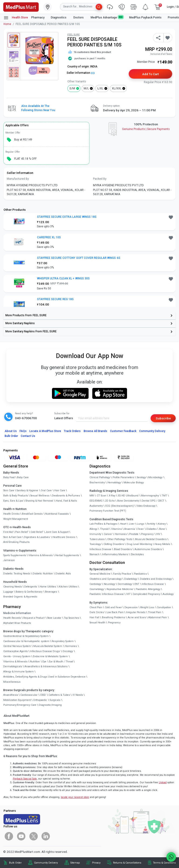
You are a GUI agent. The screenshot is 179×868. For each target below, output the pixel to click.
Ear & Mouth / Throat (61, 662)
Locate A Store (45, 431)
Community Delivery (152, 431)
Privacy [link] (96, 863)
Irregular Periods (136, 612)
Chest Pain (96, 607)
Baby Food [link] (9, 477)
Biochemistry (97, 483)
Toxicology (95, 544)
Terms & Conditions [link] (164, 863)
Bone (162, 529)
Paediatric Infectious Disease (107, 594)
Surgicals (55, 700)
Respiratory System (63, 641)
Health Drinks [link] (11, 514)
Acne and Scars (137, 617)
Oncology (68, 651)
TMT (164, 496)
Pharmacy (38, 18)
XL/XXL (117, 88)
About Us (11, 431)
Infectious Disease (100, 549)
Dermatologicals (13, 666)
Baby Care (23, 477)
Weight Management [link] (16, 519)
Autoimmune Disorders (148, 549)
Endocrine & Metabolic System (50, 656)
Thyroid (104, 529)
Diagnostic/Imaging (50, 705)
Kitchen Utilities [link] (68, 587)
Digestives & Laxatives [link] (37, 537)
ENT (137, 584)
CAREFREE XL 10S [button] (49, 237)
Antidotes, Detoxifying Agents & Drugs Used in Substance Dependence (44, 677)
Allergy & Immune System (19, 672)
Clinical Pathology (100, 477)
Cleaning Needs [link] (13, 587)
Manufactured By (18, 179)
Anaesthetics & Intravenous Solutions (46, 666)
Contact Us (28, 436)
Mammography (150, 496)
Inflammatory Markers (115, 554)
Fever (141, 529)
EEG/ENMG (96, 501)
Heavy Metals (162, 544)
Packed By (100, 179)
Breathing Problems (114, 617)
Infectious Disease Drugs (45, 651)
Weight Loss (147, 607)
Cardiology (95, 584)
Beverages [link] (51, 592)
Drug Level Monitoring (139, 544)
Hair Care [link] (60, 490)
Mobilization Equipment (17, 700)
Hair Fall (94, 617)
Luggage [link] (8, 592)
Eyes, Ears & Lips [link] (13, 501)
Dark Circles (97, 612)
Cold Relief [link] (37, 532)
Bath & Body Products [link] (16, 496)
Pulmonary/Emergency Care (20, 705)
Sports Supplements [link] (15, 555)
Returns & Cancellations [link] (127, 863)
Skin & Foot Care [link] (12, 537)
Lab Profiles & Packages (103, 524)
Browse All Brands (96, 431)
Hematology (114, 483)
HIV (158, 534)
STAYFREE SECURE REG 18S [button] (55, 299)
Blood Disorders (123, 549)
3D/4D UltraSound (128, 496)
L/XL (100, 88)
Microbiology (155, 477)
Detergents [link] (31, 587)
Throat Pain (155, 612)
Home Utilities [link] (48, 587)
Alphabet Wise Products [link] (17, 623)
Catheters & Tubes (59, 695)
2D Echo (110, 501)
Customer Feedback (123, 431)
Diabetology (131, 579)
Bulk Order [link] (15, 863)
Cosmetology (97, 589)
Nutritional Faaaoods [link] (57, 514)
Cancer (108, 534)
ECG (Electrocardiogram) (120, 506)
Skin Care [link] (9, 490)
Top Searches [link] (72, 618)
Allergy (93, 529)
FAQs (23, 431)
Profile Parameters (123, 477)
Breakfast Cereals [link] (32, 514)
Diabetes (151, 529)
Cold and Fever (113, 607)
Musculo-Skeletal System (48, 646)
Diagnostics (59, 18)
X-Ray (112, 496)
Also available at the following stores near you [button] (38, 108)
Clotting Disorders (114, 544)
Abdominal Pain (158, 617)
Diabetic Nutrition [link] (43, 574)
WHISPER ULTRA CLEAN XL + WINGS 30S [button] (63, 278)
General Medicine (100, 574)
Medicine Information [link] (17, 613)
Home (7, 24)
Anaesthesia (11, 695)
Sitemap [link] (75, 863)
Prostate (134, 534)
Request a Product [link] (34, 618)
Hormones (71, 646)
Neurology (109, 584)
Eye (44, 662)
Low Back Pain (115, 612)
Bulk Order (11, 436)
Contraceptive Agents (15, 651)
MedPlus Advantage (107, 17)
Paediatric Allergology (148, 589)
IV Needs (78, 695)
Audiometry (96, 506)
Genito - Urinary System (17, 656)
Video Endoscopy (146, 506)
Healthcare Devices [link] (64, 537)
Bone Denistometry (128, 501)
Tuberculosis (97, 539)
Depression (131, 607)
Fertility (151, 524)
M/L (86, 88)
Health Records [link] (12, 618)
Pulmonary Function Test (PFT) (108, 511)
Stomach (95, 554)
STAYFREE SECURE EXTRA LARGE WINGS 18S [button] (67, 217)
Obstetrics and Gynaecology (106, 579)
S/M (72, 88)
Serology (141, 477)
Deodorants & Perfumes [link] (66, 496)
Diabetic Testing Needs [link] (17, 574)
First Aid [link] (8, 532)
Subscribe (163, 418)
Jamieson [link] (9, 560)
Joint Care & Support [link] (57, 532)
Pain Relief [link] (22, 532)
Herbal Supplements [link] (67, 555)
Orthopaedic (40, 700)
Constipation (164, 607)
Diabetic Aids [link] (63, 574)
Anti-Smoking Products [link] (16, 542)
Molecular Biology (134, 483)
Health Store (16, 18)
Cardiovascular (29, 695)
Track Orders (72, 431)
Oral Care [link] (46, 490)
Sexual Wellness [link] (40, 496)
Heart (123, 524)
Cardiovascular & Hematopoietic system (26, 641)
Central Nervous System (17, 646)
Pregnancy (147, 534)
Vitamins (117, 529)
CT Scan (102, 496)
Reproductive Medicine (120, 589)
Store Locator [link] (54, 618)
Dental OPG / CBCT (153, 501)
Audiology (168, 594)
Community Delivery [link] (46, 863)
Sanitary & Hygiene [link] (27, 490)
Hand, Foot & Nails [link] (66, 501)
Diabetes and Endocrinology (156, 579)
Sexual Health (97, 623)
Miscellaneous (12, 682)
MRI (92, 496)
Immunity (95, 534)
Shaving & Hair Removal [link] (39, 501)
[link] (21, 7)
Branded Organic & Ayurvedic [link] (20, 597)
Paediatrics (140, 574)
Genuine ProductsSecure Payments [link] (146, 129)
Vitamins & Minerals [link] (41, 555)
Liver (132, 524)
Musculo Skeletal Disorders (151, 539)
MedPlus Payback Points (145, 18)
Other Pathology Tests (120, 539)
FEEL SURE (74, 35)
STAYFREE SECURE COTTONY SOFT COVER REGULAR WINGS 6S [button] (79, 258)
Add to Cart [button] (150, 74)
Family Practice (122, 574)
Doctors (79, 18)
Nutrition (35, 662)
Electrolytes (137, 554)
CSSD (43, 695)
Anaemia (130, 529)
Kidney (162, 524)
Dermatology (125, 584)
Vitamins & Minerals (15, 662)
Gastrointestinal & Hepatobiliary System (26, 636)
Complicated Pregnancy (146, 594)
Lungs (141, 524)
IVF (128, 594)
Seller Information (81, 73)
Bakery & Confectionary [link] (29, 592)
